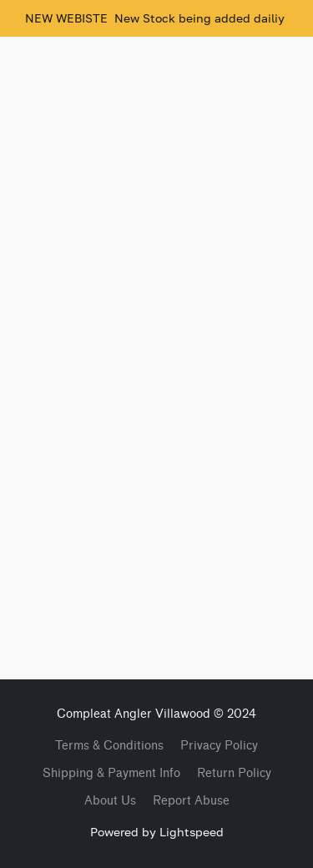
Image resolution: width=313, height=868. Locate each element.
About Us (110, 801)
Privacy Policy (219, 746)
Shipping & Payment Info (111, 773)
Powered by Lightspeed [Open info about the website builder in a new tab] (157, 832)
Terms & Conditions (109, 746)
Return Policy (234, 773)
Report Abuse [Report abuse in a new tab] (191, 801)
